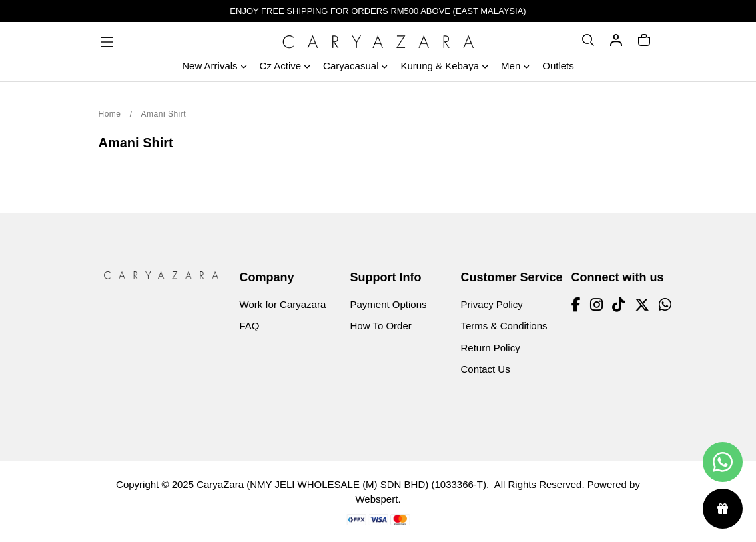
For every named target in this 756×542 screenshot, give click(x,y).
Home (110, 114)
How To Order (381, 326)
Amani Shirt (164, 114)
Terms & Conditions (504, 326)
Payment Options (389, 304)
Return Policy (491, 348)
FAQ (250, 326)
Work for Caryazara (283, 304)
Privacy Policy (492, 304)
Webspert (376, 499)
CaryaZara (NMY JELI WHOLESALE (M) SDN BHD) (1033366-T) (341, 484)
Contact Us (486, 369)
